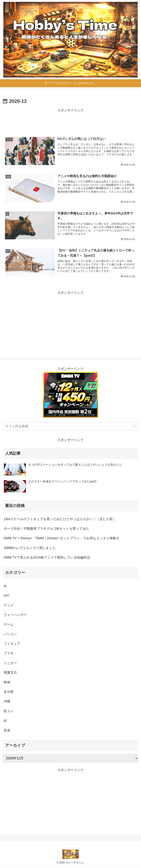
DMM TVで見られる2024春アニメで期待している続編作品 (47, 558)
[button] (134, 426)
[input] (70, 426)
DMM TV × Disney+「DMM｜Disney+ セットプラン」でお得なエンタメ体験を (62, 538)
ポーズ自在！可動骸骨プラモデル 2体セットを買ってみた (46, 529)
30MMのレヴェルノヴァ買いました (30, 548)
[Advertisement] (70, 122)
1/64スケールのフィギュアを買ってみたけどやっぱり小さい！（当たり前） (60, 519)
